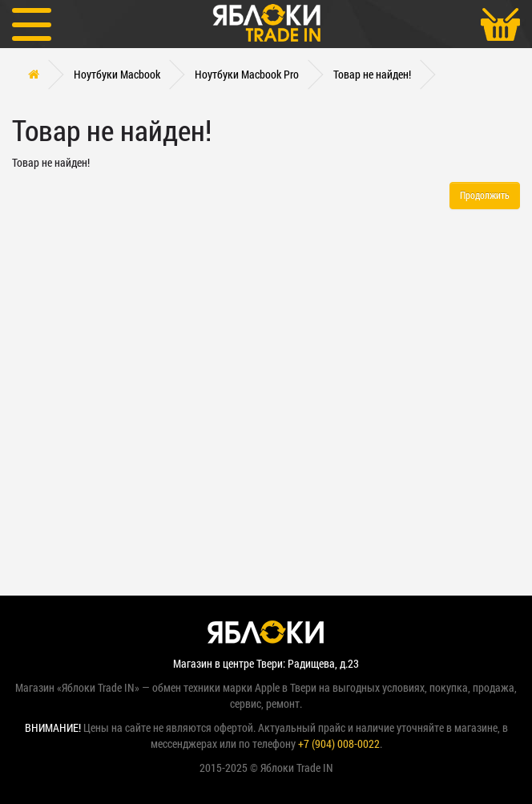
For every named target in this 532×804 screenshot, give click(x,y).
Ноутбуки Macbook (117, 74)
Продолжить (485, 195)
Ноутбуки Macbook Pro (247, 74)
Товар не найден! (372, 74)
